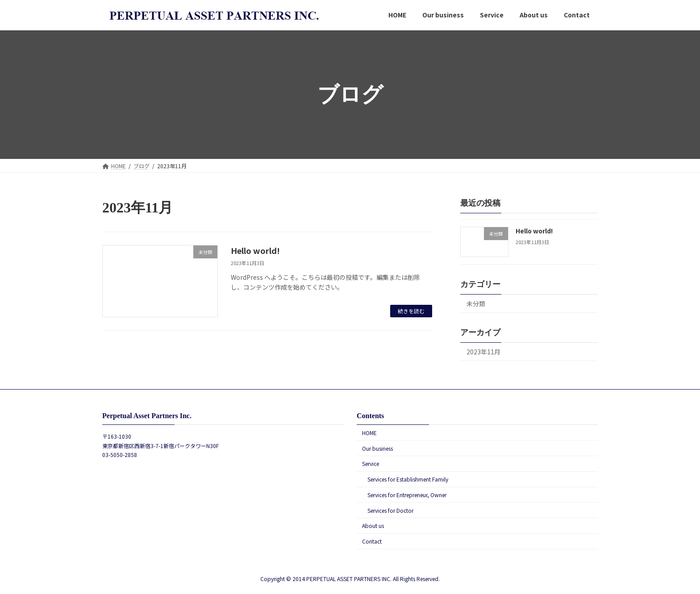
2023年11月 (483, 352)
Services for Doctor (390, 510)
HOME (369, 433)
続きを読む (411, 311)
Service (371, 464)
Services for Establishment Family (408, 480)
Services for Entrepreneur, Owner (407, 495)
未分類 (476, 303)
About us (373, 526)
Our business (377, 448)
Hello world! (255, 250)
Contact (372, 542)
